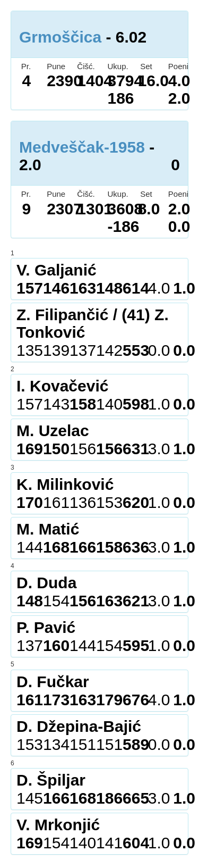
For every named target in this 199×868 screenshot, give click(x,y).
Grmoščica (60, 37)
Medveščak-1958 (82, 147)
